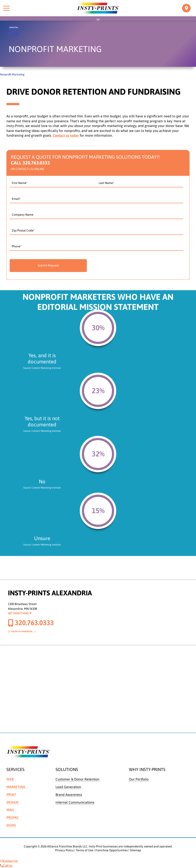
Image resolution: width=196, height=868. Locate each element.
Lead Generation (68, 787)
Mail (10, 810)
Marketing (16, 787)
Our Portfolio (139, 779)
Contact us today (66, 135)
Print (11, 795)
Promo (12, 817)
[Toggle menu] (6, 8)
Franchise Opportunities (112, 850)
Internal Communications (75, 802)
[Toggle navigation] (186, 8)
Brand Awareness (69, 795)
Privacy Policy (64, 850)
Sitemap (136, 850)
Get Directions (20, 613)
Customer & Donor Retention (77, 779)
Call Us (6, 866)
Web (10, 779)
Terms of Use (85, 850)
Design (12, 802)
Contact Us (9, 861)
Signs (11, 825)
